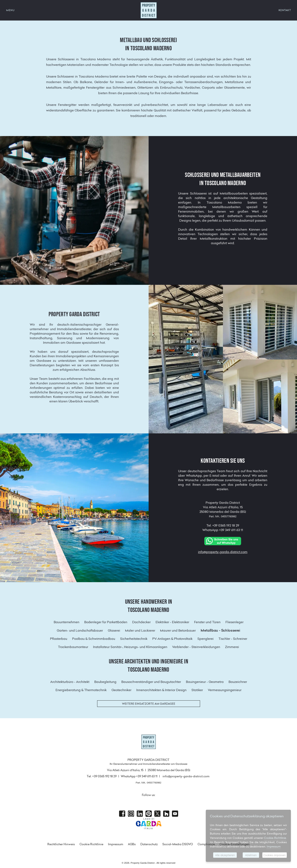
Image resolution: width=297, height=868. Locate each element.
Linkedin (140, 814)
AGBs (132, 844)
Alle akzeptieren (225, 855)
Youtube (175, 814)
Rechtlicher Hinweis (61, 844)
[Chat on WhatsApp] (223, 541)
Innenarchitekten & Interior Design (161, 690)
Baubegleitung (105, 682)
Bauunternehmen (67, 622)
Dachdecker (141, 622)
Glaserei (114, 630)
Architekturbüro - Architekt (70, 682)
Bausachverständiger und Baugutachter (151, 682)
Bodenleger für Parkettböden (106, 622)
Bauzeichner (238, 682)
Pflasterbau (59, 639)
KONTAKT (285, 10)
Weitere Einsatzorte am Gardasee (149, 704)
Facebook (122, 814)
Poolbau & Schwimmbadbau (94, 639)
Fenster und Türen (207, 622)
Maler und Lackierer (140, 630)
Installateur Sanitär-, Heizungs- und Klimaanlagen (130, 647)
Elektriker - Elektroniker (172, 622)
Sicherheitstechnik (134, 639)
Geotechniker (121, 690)
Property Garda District (149, 10)
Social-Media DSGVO (178, 844)
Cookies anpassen (275, 855)
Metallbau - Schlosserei (220, 630)
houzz (166, 814)
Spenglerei (205, 639)
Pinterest (149, 814)
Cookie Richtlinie (91, 844)
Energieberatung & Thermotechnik (81, 690)
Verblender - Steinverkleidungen (196, 647)
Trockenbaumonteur (73, 647)
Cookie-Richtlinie (275, 838)
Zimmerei (232, 647)
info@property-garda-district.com (223, 552)
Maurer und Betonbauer (178, 630)
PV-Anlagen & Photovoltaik (172, 639)
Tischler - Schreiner (233, 639)
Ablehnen (251, 855)
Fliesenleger (234, 622)
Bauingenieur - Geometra (205, 682)
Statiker (197, 690)
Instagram (131, 814)
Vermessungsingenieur (225, 690)
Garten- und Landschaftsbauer (80, 630)
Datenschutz (149, 844)
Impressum (116, 844)
